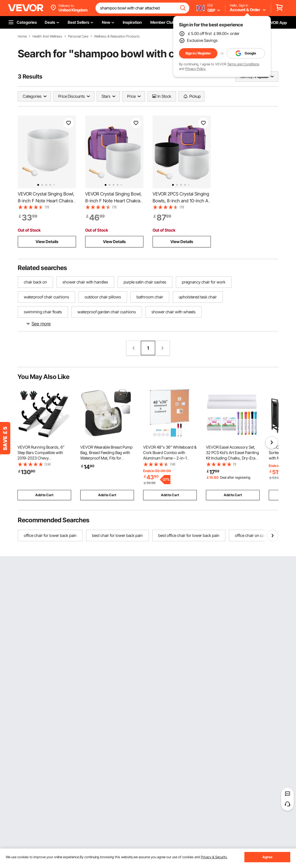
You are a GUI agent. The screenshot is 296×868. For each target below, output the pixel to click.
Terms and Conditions (243, 64)
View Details (47, 242)
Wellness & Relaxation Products (117, 36)
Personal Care (78, 36)
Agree (267, 857)
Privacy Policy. (196, 69)
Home (22, 36)
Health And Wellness (47, 36)
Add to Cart (44, 495)
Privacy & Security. (214, 857)
